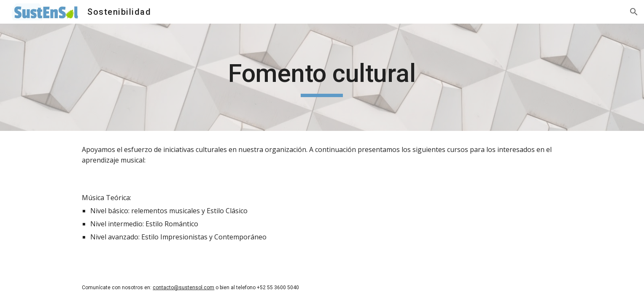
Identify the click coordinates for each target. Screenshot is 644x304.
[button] (634, 12)
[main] (322, 77)
